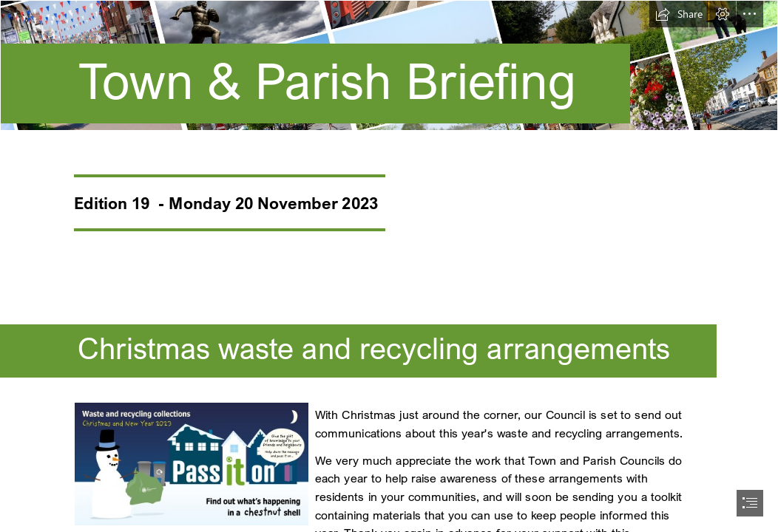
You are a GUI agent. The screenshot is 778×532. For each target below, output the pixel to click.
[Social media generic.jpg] (191, 463)
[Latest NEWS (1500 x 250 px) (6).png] (389, 71)
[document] (389, 266)
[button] (679, 14)
